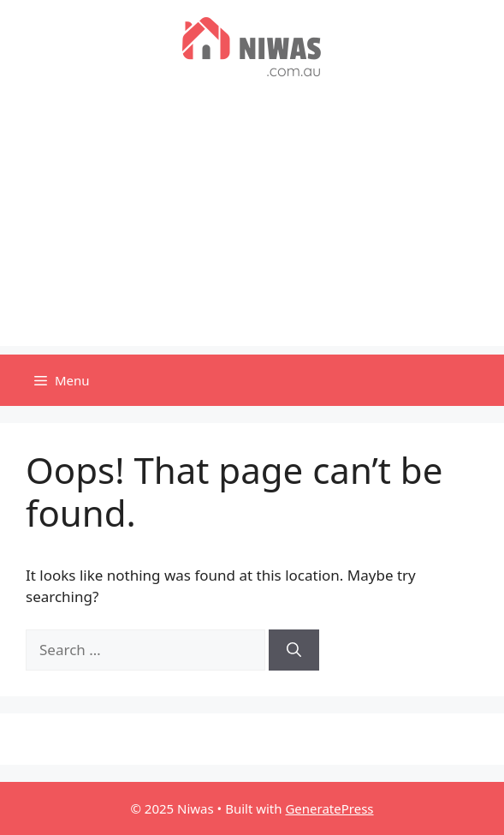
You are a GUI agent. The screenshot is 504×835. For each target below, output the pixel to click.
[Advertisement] (252, 226)
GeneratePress (329, 808)
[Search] (294, 650)
